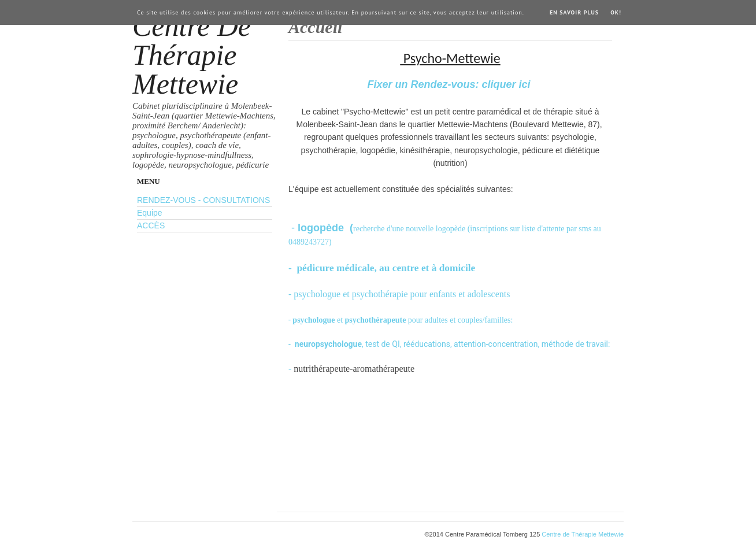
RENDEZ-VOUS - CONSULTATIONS (203, 200)
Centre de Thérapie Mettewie (192, 55)
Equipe (150, 213)
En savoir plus (574, 12)
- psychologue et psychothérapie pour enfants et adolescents (399, 294)
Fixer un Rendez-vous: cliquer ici (450, 84)
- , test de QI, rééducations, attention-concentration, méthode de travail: (450, 344)
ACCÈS (151, 225)
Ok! (616, 12)
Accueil (315, 27)
